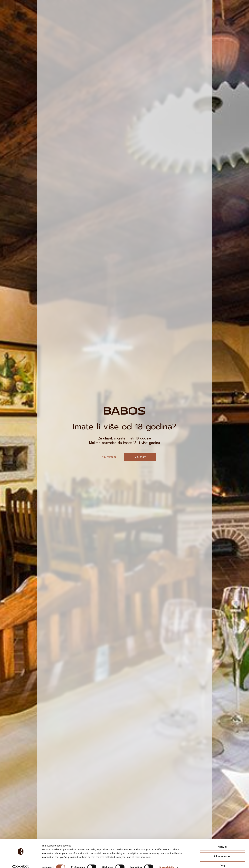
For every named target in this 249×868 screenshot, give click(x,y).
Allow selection (222, 851)
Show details (167, 862)
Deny (223, 860)
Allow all (223, 841)
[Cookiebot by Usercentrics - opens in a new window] (21, 862)
